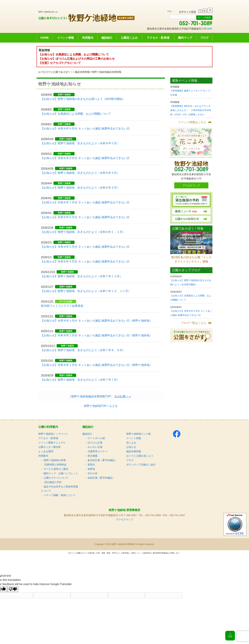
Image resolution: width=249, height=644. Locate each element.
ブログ (204, 38)
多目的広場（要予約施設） (102, 460)
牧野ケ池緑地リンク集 (139, 434)
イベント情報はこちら (192, 122)
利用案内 (88, 38)
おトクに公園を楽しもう (140, 456)
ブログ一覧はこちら (194, 323)
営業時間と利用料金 (55, 465)
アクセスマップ (191, 185)
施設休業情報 (82, 72)
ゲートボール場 (96, 438)
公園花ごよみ (129, 38)
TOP (230, 637)
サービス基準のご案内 (56, 469)
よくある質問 (46, 451)
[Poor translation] (13, 589)
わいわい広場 (95, 447)
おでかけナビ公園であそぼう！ (56, 72)
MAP (210, 29)
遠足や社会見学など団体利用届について (60, 489)
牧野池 (91, 469)
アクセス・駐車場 (158, 38)
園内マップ (185, 38)
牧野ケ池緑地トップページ (53, 434)
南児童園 (92, 456)
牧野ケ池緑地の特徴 (55, 460)
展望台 (91, 465)
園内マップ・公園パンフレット (61, 473)
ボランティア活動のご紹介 (141, 465)
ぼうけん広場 (95, 443)
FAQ (169, 11)
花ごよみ (131, 443)
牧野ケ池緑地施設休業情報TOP (91, 396)
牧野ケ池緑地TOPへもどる (101, 406)
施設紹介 (107, 38)
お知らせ (131, 447)
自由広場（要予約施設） (101, 478)
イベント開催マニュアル (52, 443)
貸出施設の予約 (53, 482)
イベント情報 (65, 38)
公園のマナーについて (56, 478)
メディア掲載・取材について (60, 495)
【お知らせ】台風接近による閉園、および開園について (74, 54)
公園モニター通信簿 (49, 447)
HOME (45, 38)
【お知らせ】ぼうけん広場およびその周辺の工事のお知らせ (77, 59)
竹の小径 (92, 473)
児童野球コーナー (97, 451)
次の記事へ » (122, 396)
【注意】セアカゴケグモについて (60, 63)
